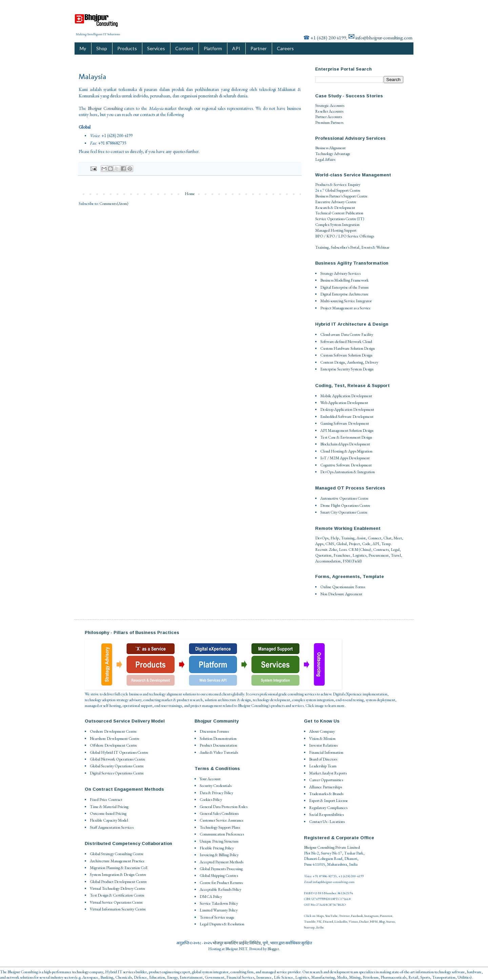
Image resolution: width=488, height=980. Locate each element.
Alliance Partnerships (326, 787)
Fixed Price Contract (106, 800)
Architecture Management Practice (117, 861)
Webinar (383, 247)
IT (361, 219)
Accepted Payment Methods (221, 862)
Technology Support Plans (220, 827)
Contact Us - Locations (327, 822)
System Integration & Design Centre (118, 875)
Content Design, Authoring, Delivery (349, 362)
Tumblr (310, 921)
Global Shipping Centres (219, 876)
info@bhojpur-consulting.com (384, 37)
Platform (213, 48)
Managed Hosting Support (336, 230)
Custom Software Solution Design (346, 355)
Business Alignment (330, 148)
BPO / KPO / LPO (331, 236)
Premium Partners (329, 122)
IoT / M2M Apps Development (345, 458)
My (83, 48)
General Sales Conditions (219, 813)
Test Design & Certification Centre (117, 895)
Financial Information (326, 752)
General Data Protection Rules (223, 807)
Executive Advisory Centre (336, 202)
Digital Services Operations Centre (117, 773)
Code (366, 544)
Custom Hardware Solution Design (348, 348)
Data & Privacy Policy (216, 793)
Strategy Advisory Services (340, 273)
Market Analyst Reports (328, 773)
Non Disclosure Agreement (341, 594)
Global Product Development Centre (118, 882)
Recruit (321, 550)
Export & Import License (329, 801)
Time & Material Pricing (109, 807)
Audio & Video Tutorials (219, 752)
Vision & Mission (322, 738)
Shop (102, 48)
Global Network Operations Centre (118, 759)
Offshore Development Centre (114, 745)
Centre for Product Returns (221, 883)
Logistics (359, 555)
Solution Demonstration (218, 738)
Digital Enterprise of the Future (345, 287)
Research (322, 208)
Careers (285, 48)
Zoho (333, 550)
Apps (319, 544)
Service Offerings (361, 236)
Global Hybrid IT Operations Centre (119, 752)
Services (156, 48)
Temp (386, 544)
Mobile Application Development (346, 396)
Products (127, 48)
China (365, 550)
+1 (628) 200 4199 (328, 37)
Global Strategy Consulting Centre (117, 854)
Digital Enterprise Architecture (344, 294)
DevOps (322, 538)
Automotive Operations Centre (344, 498)
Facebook (357, 916)
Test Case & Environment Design (346, 437)
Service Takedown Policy (219, 903)
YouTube (331, 916)
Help (335, 538)
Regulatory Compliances (328, 808)
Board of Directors (323, 759)
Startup (309, 927)
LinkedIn (341, 921)
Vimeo (353, 921)
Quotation (323, 555)
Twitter (344, 916)
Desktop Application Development (347, 409)
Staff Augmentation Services (112, 827)
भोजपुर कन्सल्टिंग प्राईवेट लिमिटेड (237, 943)
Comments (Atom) (114, 204)
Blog (382, 921)
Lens (343, 550)
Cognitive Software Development (346, 465)
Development (345, 208)
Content (184, 48)
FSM (347, 561)
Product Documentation (218, 745)
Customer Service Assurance (222, 820)
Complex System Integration (337, 225)
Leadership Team (323, 766)
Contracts (381, 550)
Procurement (379, 555)
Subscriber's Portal (345, 247)
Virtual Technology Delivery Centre (118, 888)
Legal (395, 550)
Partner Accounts (329, 117)
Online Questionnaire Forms (343, 587)
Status (391, 921)
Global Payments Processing (221, 869)
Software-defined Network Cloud (346, 342)
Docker (364, 921)
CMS (330, 544)
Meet (398, 538)
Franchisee (342, 555)
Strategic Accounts (330, 105)
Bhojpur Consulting (105, 108)
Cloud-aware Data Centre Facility (347, 334)
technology (80, 972)
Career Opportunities (326, 780)
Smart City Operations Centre (344, 512)
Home (190, 194)
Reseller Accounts (329, 111)
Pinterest (386, 916)
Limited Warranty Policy (219, 910)
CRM (353, 550)
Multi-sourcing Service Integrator (346, 301)
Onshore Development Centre (113, 731)
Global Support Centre (343, 190)
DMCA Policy (211, 897)
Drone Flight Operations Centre (345, 505)
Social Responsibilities (326, 814)
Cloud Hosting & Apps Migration (346, 451)
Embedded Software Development (347, 417)
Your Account (210, 779)
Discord (328, 921)
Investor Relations (323, 745)
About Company (322, 731)
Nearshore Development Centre (115, 738)
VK (319, 921)
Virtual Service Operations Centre (116, 902)
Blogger (273, 949)
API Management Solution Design (347, 430)
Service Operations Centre (336, 219)
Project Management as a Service (345, 308)
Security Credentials (216, 786)
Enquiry (354, 185)
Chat (387, 538)
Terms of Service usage (217, 917)
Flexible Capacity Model (109, 820)
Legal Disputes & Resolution (222, 924)
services (129, 972)
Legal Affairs (325, 159)
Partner (259, 48)
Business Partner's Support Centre (341, 196)
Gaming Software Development (345, 423)
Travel (396, 555)
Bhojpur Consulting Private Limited (332, 847)
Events (367, 247)
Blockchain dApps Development (345, 444)
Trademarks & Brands (326, 794)
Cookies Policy (211, 800)
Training (322, 247)
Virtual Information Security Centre (118, 909)
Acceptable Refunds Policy (220, 889)
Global (341, 544)
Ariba (320, 927)
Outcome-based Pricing (108, 813)
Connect (374, 538)
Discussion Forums (214, 731)
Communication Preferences (222, 834)
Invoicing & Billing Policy (219, 855)
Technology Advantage (333, 154)
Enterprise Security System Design (347, 369)
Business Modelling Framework (344, 280)
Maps (320, 916)
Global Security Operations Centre (117, 766)
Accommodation (328, 561)
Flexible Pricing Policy (217, 848)
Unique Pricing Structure (219, 841)
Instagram (371, 916)
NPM (374, 921)
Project (354, 544)
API (236, 48)
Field (357, 561)
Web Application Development (344, 403)
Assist (361, 538)
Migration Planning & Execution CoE (119, 868)
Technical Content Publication (339, 213)
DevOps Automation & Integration (348, 472)
